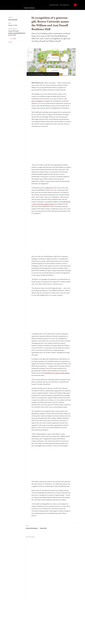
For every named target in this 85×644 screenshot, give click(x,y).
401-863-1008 (12, 35)
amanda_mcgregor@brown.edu (17, 33)
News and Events (13, 20)
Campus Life (43, 528)
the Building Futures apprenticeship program (56, 373)
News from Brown (30, 5)
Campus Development (32, 528)
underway (48, 188)
